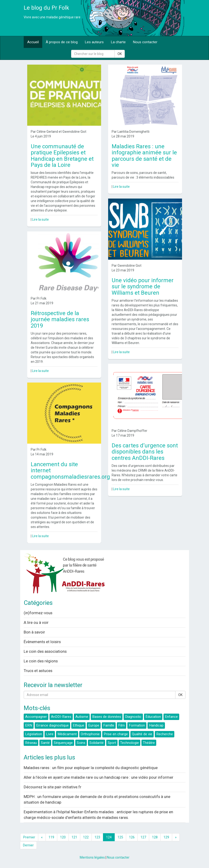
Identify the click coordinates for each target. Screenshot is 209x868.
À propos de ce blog (62, 42)
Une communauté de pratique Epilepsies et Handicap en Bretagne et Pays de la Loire (62, 156)
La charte (118, 42)
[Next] (176, 837)
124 (109, 837)
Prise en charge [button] (116, 734)
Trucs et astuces (38, 671)
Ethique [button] (78, 725)
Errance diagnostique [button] (52, 725)
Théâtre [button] (149, 743)
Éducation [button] (153, 717)
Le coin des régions (41, 661)
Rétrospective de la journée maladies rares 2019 (60, 319)
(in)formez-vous (38, 613)
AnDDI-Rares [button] (61, 717)
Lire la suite (40, 219)
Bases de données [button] (107, 717)
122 (86, 837)
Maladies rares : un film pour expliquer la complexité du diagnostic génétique (91, 768)
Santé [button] (45, 743)
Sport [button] (112, 743)
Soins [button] (81, 743)
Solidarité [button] (97, 743)
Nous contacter (145, 42)
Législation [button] (34, 734)
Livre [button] (50, 734)
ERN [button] (29, 725)
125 (120, 837)
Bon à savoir (34, 632)
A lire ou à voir (36, 622)
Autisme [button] (82, 717)
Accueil (33, 42)
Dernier (28, 845)
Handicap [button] (156, 725)
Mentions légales (92, 857)
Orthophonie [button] (90, 734)
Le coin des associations (45, 651)
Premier (29, 837)
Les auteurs (94, 42)
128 (155, 837)
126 (132, 837)
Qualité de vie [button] (142, 734)
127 (143, 837)
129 (166, 837)
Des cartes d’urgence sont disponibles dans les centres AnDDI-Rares (145, 452)
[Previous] (42, 837)
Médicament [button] (67, 734)
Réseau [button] (31, 743)
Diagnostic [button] (133, 717)
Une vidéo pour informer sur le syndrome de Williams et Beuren (143, 287)
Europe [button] (94, 725)
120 (63, 837)
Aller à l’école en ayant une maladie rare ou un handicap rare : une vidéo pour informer (99, 777)
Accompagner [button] (36, 717)
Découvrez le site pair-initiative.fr (53, 787)
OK (120, 54)
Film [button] (122, 725)
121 (74, 837)
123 (97, 837)
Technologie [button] (129, 743)
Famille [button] (109, 725)
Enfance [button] (171, 717)
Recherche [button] (165, 734)
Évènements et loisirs (42, 642)
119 (51, 837)
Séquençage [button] (63, 743)
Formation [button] (137, 725)
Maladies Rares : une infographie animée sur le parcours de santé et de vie (144, 156)
